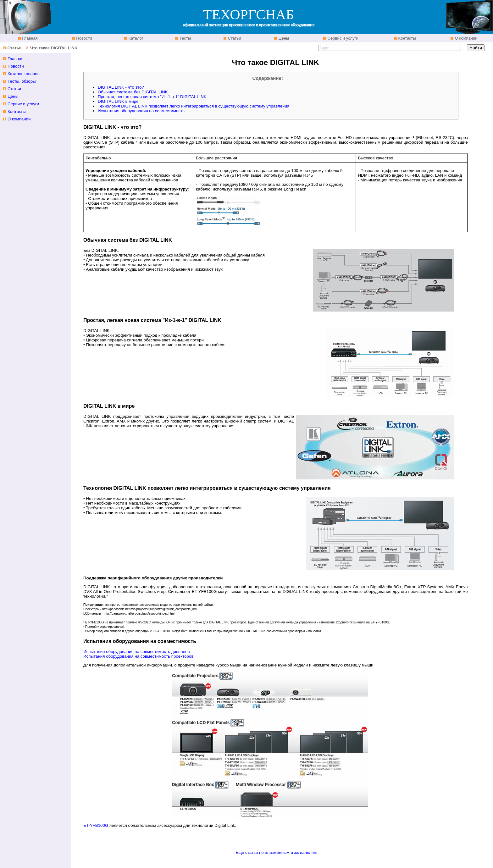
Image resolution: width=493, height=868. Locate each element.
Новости (84, 38)
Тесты (185, 38)
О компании (465, 38)
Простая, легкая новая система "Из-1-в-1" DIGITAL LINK (152, 97)
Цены (283, 38)
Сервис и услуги (342, 38)
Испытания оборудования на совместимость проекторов (138, 656)
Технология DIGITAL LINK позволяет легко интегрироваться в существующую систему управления (194, 106)
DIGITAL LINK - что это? (121, 87)
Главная (29, 38)
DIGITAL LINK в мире (118, 101)
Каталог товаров (24, 74)
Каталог (135, 38)
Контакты (407, 38)
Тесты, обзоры (22, 81)
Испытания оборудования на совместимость (141, 111)
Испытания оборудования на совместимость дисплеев (137, 652)
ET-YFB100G (96, 825)
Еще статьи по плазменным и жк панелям (276, 852)
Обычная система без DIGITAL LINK (133, 92)
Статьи (234, 38)
